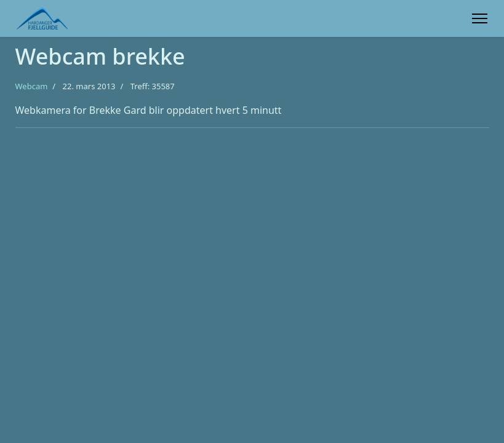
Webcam (32, 86)
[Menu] (480, 18)
